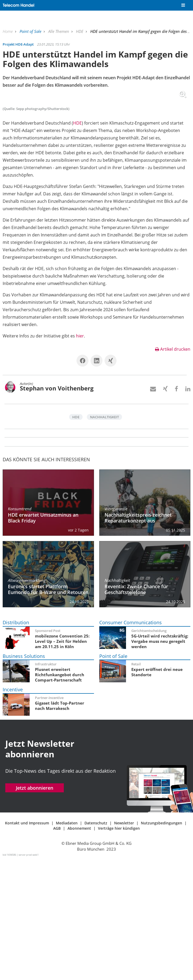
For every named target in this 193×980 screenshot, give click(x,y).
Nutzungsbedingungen (161, 943)
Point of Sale (31, 31)
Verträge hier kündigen (119, 948)
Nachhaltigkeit (104, 537)
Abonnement (79, 948)
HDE (80, 31)
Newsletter (124, 943)
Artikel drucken (173, 469)
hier (80, 456)
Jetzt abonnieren (35, 908)
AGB (57, 948)
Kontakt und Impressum (27, 943)
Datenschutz (96, 943)
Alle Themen (59, 31)
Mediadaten (67, 943)
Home (8, 31)
